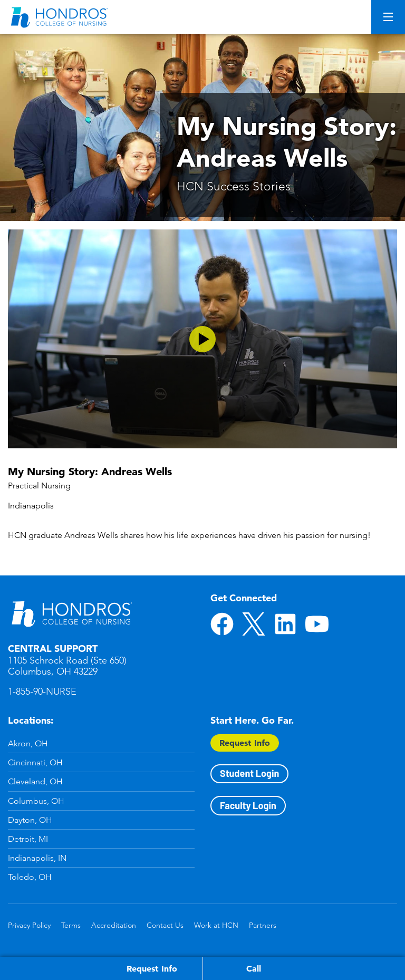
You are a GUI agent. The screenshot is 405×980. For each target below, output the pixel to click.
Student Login (249, 773)
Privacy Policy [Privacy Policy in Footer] (29, 925)
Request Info (245, 743)
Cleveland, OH (35, 781)
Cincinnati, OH (35, 762)
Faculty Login (248, 805)
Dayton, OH (30, 820)
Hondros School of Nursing (71, 613)
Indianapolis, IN (37, 858)
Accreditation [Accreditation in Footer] (114, 925)
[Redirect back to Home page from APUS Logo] (61, 17)
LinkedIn (285, 624)
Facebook (222, 624)
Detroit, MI (28, 839)
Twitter (254, 624)
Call (254, 968)
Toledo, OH (30, 877)
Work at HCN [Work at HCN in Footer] (216, 925)
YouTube (317, 624)
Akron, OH (28, 743)
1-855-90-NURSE (42, 691)
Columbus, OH (36, 801)
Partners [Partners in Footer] (263, 925)
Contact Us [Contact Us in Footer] (165, 925)
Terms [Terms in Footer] (71, 925)
